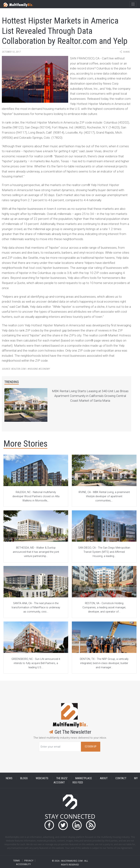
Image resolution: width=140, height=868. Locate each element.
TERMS (16, 861)
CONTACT (121, 778)
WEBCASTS (42, 778)
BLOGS (24, 778)
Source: (26, 369)
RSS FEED (78, 782)
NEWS (9, 778)
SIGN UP (91, 747)
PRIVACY (29, 861)
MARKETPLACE (84, 778)
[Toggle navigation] (133, 4)
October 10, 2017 (11, 52)
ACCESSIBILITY (23, 864)
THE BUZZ (62, 778)
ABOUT (104, 778)
